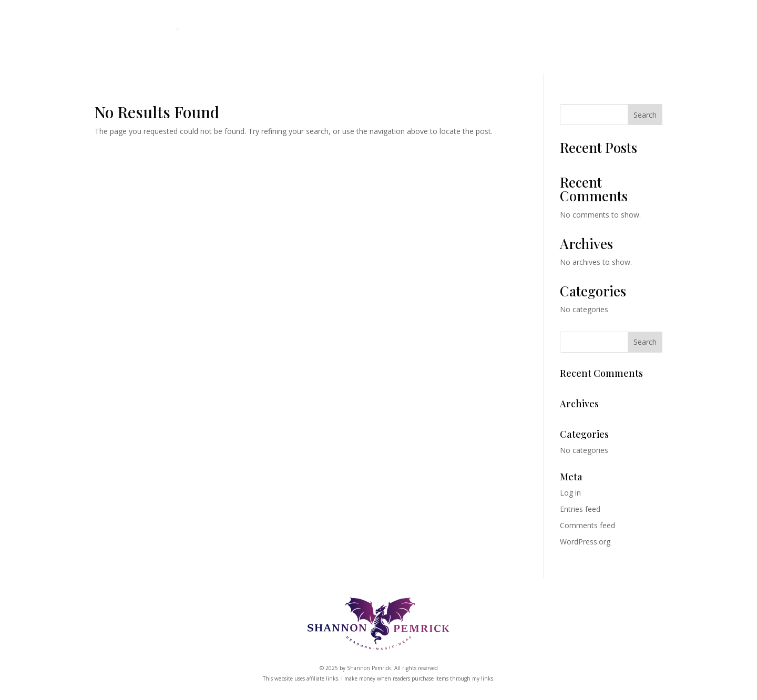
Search (645, 115)
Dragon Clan (325, 40)
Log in (570, 493)
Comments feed (587, 525)
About (570, 40)
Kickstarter (513, 40)
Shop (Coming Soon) (421, 40)
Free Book (633, 40)
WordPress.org (585, 542)
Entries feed (580, 509)
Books (256, 40)
